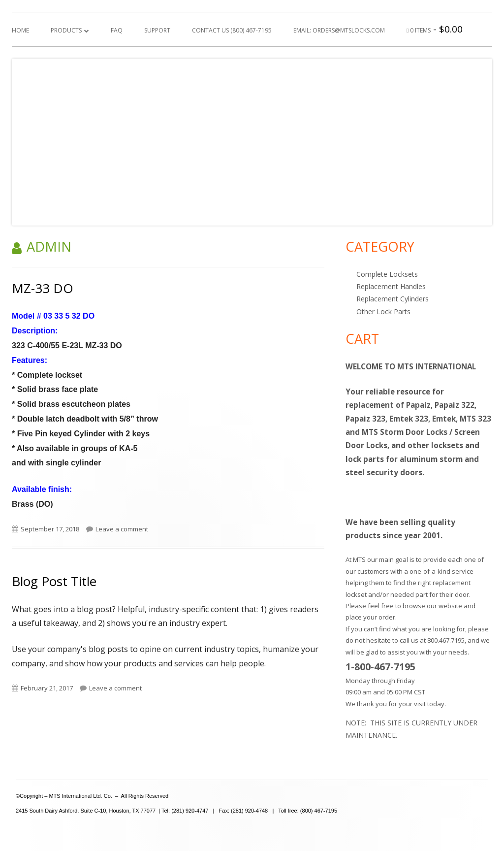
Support (157, 30)
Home (20, 30)
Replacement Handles (391, 286)
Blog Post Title (54, 581)
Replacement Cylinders (393, 299)
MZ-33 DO (43, 288)
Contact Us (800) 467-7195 (232, 30)
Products (66, 30)
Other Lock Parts (383, 311)
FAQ (117, 30)
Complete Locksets (387, 274)
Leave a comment (122, 529)
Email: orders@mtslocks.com (339, 30)
